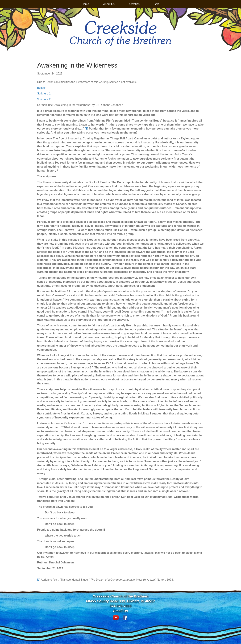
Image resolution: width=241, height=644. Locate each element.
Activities (134, 4)
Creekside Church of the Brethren (120, 596)
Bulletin (42, 88)
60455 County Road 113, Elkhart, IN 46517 (120, 601)
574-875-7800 (121, 606)
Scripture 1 (44, 94)
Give (157, 4)
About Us (109, 4)
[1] (39, 580)
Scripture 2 (44, 99)
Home (85, 4)
